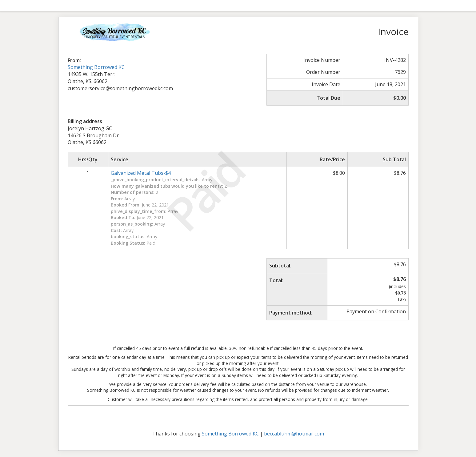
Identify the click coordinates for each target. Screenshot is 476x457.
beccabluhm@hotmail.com (294, 434)
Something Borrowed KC (96, 67)
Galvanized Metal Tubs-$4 (141, 173)
